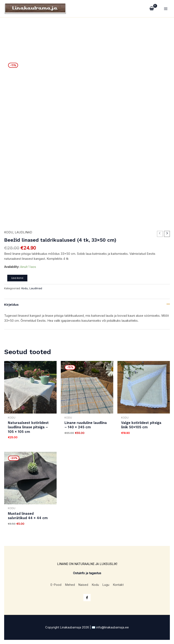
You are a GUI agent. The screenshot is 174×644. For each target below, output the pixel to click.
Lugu (107, 583)
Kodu (9, 235)
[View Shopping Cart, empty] (152, 10)
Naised (83, 583)
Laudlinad (23, 235)
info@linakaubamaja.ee (113, 627)
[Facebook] (87, 598)
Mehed (69, 583)
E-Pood (54, 583)
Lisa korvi (17, 280)
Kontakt (120, 583)
